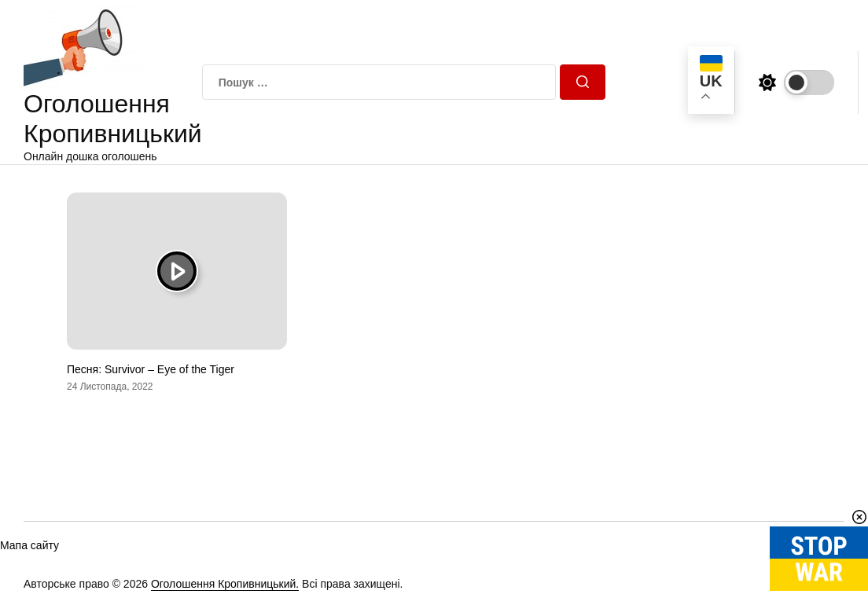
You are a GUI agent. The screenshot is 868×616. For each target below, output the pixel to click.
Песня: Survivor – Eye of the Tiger (151, 369)
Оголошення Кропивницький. (225, 584)
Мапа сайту (29, 545)
